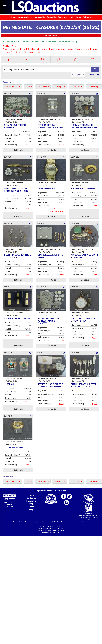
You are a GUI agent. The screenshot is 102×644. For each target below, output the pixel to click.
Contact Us (40, 17)
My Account (31, 501)
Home (13, 17)
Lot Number (42, 87)
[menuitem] (12, 87)
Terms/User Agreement (57, 17)
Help (72, 17)
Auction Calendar (25, 17)
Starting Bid (59, 87)
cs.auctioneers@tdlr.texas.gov (53, 531)
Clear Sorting (93, 87)
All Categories (78, 74)
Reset (92, 74)
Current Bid (76, 87)
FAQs (79, 17)
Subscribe (87, 17)
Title (28, 87)
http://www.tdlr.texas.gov (54, 528)
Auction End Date (12, 87)
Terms (31, 507)
